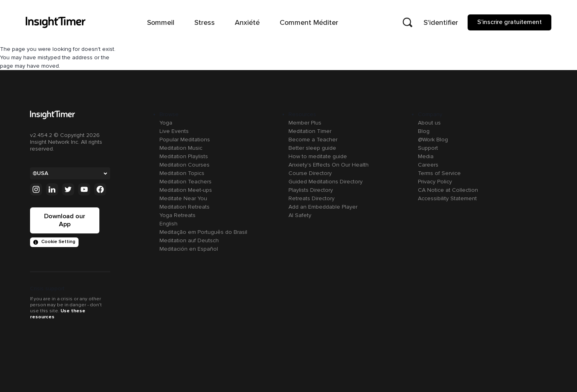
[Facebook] (100, 189)
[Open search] (408, 22)
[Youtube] (84, 189)
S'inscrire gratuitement (509, 22)
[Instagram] (36, 189)
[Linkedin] (52, 189)
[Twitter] (68, 189)
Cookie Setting (54, 242)
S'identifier (441, 22)
